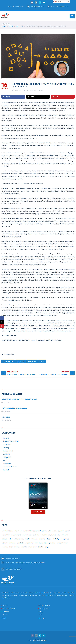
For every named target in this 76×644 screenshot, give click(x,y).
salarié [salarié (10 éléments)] (11, 547)
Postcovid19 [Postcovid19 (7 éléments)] (43, 543)
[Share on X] (38, 97)
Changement (7, 445)
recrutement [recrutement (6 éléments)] (60, 543)
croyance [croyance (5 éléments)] (5, 539)
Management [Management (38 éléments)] (65, 539)
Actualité (6, 438)
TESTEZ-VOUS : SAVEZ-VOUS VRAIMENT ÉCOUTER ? (19, 399)
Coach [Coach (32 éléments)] (54, 531)
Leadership (7, 454)
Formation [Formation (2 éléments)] (42, 539)
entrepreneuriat (8, 361)
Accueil (5, 605)
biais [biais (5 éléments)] (30, 531)
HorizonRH (43, 640)
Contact (42, 618)
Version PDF (38, 512)
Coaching (6, 448)
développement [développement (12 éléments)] (19, 539)
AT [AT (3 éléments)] (21, 531)
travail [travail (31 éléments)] (35, 547)
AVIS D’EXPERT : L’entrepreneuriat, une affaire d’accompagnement (23, 373)
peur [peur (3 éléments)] (36, 543)
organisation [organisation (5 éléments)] (21, 543)
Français (58, 2)
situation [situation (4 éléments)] (17, 547)
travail (42, 361)
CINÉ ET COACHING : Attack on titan (14, 408)
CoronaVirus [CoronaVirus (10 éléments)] (52, 535)
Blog (41, 612)
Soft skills (6, 470)
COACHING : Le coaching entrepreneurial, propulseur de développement (57, 373)
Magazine (6, 612)
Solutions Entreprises (9, 608)
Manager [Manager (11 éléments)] (5, 543)
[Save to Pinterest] (63, 97)
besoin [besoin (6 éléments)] (25, 531)
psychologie (32, 361)
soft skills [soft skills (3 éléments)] (24, 547)
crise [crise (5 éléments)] (59, 535)
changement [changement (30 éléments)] (43, 531)
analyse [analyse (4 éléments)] (17, 531)
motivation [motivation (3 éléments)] (12, 543)
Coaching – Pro (44, 608)
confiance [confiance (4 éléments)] (36, 535)
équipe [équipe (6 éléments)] (47, 547)
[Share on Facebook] (13, 97)
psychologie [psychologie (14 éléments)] (52, 543)
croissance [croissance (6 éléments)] (64, 535)
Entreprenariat (31, 90)
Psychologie (40, 90)
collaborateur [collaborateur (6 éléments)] (6, 535)
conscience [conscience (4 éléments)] (44, 535)
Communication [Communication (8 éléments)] (16, 535)
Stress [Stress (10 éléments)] (30, 547)
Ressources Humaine (10, 467)
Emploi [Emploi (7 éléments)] (28, 539)
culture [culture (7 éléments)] (11, 539)
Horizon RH (21, 361)
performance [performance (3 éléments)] (30, 543)
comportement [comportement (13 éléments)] (27, 535)
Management (7, 457)
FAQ (4, 618)
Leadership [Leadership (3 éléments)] (56, 539)
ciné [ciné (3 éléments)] (50, 531)
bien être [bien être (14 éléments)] (35, 531)
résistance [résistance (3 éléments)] (5, 547)
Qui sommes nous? (45, 605)
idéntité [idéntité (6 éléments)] (49, 539)
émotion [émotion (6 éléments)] (41, 547)
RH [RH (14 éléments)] (66, 543)
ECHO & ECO (6, 417)
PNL (4, 460)
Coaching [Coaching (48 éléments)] (61, 531)
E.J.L (41, 615)
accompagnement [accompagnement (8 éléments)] (7, 531)
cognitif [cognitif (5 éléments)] (67, 531)
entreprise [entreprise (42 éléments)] (34, 539)
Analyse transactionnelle (11, 441)
